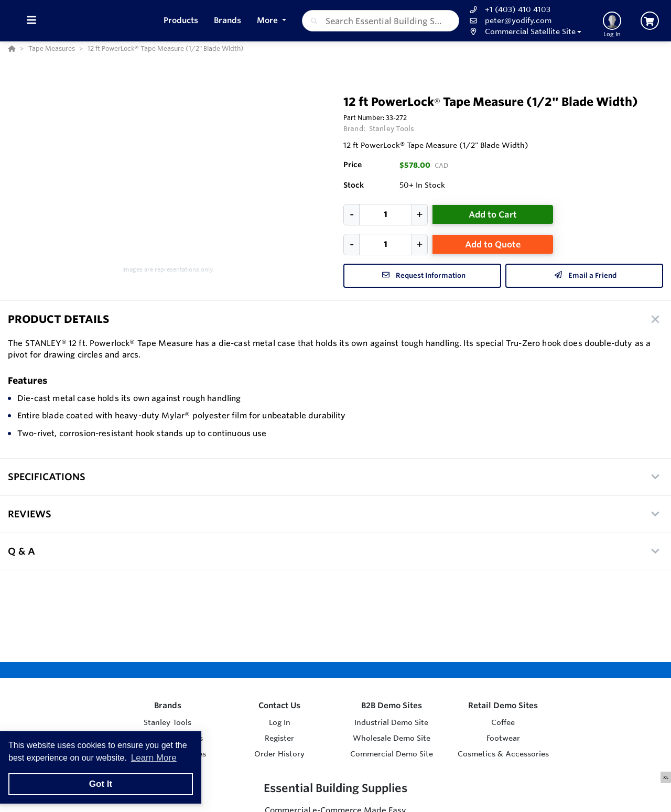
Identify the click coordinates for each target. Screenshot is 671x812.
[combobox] (381, 21)
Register (279, 738)
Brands (168, 705)
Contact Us (279, 705)
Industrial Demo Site (391, 722)
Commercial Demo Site (392, 754)
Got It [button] (101, 784)
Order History (279, 754)
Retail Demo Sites (503, 705)
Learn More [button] (154, 758)
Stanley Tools (392, 128)
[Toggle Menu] (31, 21)
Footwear (503, 738)
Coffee (503, 722)
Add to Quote (493, 244)
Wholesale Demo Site (392, 738)
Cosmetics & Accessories (503, 754)
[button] (524, 32)
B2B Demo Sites (392, 705)
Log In (280, 722)
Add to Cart (493, 214)
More (268, 20)
